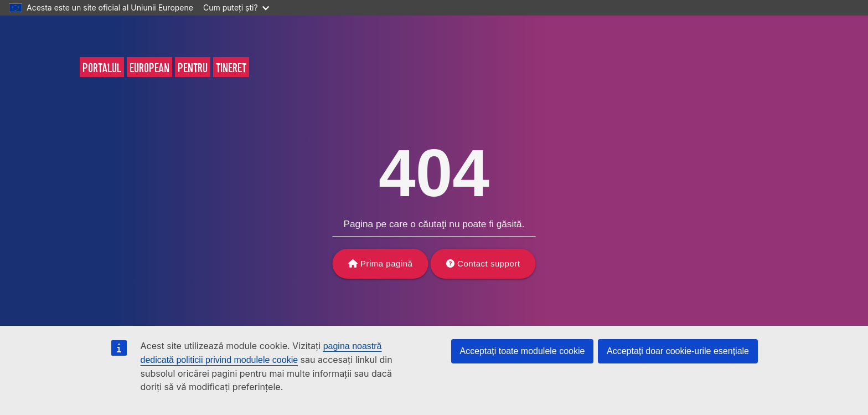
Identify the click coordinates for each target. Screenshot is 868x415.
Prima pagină (386, 263)
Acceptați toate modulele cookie (523, 351)
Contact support (489, 263)
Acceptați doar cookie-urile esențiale (678, 351)
